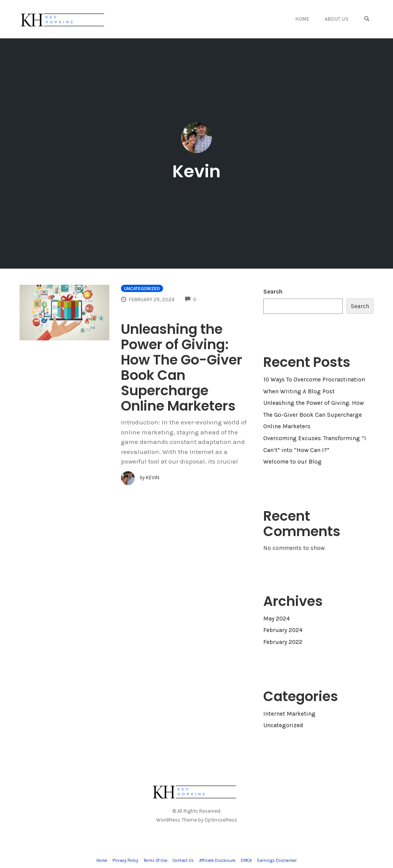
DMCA (246, 861)
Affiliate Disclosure (217, 861)
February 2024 (283, 630)
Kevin (196, 171)
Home (302, 19)
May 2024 (277, 619)
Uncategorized (142, 289)
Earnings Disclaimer (277, 861)
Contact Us (183, 861)
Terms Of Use (155, 861)
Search (273, 292)
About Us (337, 19)
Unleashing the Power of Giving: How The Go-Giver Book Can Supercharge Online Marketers (182, 367)
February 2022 (283, 642)
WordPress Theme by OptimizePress (197, 820)
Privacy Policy (125, 861)
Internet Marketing (289, 714)
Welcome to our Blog (292, 462)
